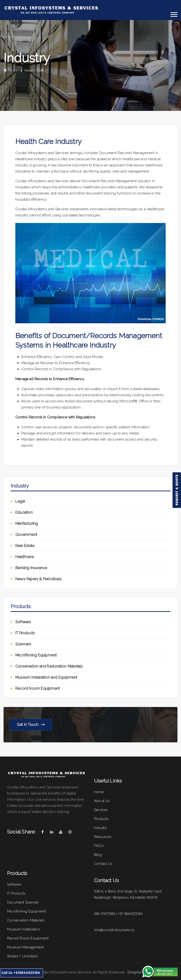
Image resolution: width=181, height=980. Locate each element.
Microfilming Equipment (36, 655)
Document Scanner (23, 902)
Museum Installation (23, 929)
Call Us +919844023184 (21, 973)
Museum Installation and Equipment (46, 677)
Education (24, 512)
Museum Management (25, 947)
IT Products (25, 633)
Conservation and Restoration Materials (49, 666)
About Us (102, 801)
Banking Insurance (31, 568)
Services (101, 810)
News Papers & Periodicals (39, 579)
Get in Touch (31, 725)
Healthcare (25, 557)
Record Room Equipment (38, 688)
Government (26, 535)
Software (23, 622)
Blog (98, 855)
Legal (20, 501)
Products (101, 819)
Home (11, 70)
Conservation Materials (26, 920)
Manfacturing (27, 524)
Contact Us (103, 864)
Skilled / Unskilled (22, 956)
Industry (101, 828)
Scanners (23, 644)
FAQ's (99, 846)
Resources (103, 837)
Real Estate (25, 546)
